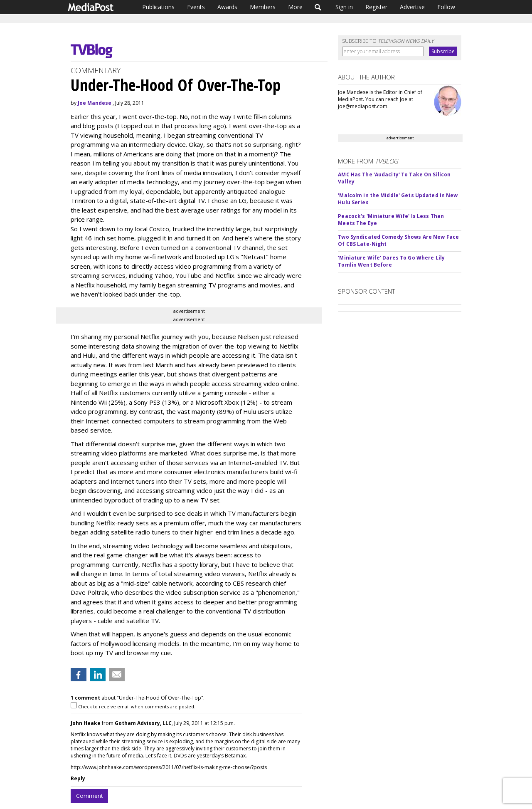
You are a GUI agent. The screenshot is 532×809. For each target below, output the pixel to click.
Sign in (344, 7)
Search (318, 7)
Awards (227, 7)
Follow (446, 7)
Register (376, 7)
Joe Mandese (95, 103)
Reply (78, 778)
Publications (158, 7)
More (295, 7)
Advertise (412, 7)
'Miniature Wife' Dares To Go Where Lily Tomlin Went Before (391, 261)
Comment (89, 796)
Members (263, 7)
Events (196, 7)
